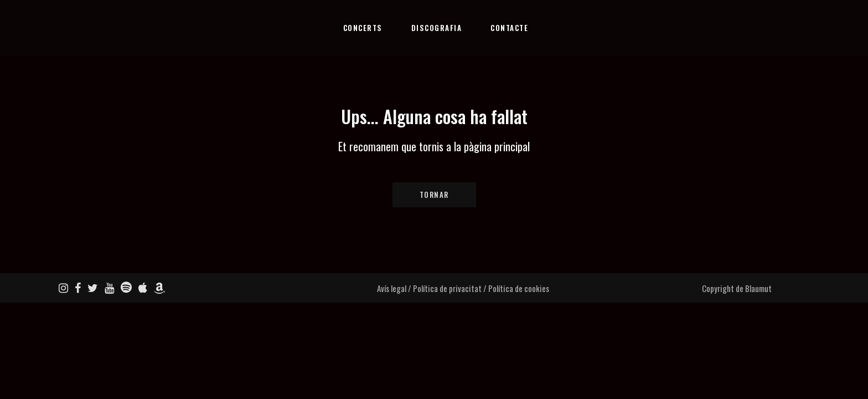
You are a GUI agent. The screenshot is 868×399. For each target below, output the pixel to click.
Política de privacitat (447, 288)
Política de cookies (519, 288)
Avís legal (392, 288)
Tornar (434, 195)
